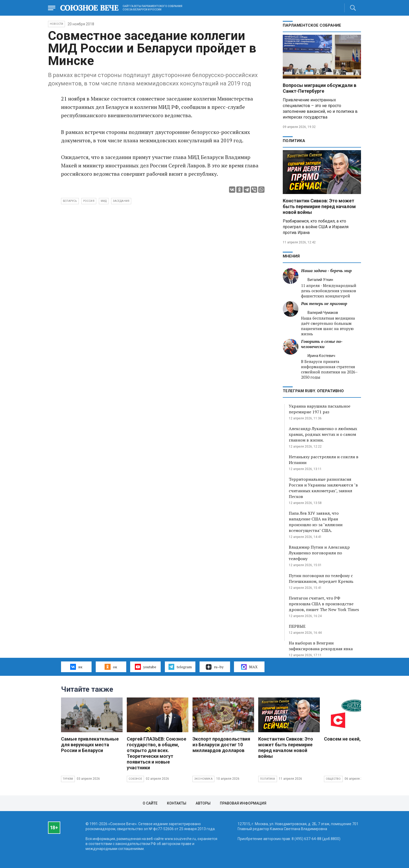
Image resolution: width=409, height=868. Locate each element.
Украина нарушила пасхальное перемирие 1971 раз (320, 409)
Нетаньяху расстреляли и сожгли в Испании (324, 460)
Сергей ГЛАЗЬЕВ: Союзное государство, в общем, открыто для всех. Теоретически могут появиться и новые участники (157, 753)
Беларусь (70, 201)
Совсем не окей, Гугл (348, 739)
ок (111, 667)
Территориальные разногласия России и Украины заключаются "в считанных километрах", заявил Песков (323, 488)
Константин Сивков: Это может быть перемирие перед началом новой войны (319, 206)
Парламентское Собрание (312, 25)
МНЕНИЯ (291, 256)
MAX (249, 667)
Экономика (203, 779)
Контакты (177, 803)
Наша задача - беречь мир (326, 271)
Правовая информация (243, 803)
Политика (294, 141)
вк (76, 667)
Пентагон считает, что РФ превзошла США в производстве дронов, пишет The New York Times (324, 604)
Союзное (135, 779)
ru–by (215, 667)
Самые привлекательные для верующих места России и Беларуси (90, 745)
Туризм (68, 779)
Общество (333, 779)
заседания (121, 201)
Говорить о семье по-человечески (322, 344)
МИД (104, 201)
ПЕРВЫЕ (297, 626)
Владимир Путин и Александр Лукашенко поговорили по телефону (319, 553)
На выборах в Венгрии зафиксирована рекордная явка (321, 646)
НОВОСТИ (56, 24)
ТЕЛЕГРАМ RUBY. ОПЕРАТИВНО (313, 391)
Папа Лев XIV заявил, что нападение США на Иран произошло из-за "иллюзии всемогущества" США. (316, 522)
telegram (180, 667)
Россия (89, 201)
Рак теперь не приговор (324, 304)
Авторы (203, 803)
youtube (145, 667)
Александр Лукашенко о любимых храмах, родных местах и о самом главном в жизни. (323, 434)
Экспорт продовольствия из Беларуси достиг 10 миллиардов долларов (221, 745)
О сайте (150, 803)
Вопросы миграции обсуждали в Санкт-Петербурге (320, 88)
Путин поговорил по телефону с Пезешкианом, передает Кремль (321, 578)
